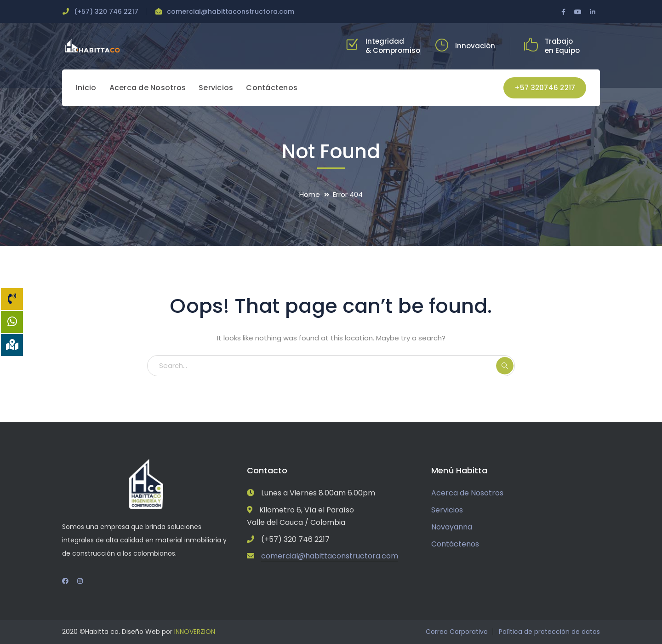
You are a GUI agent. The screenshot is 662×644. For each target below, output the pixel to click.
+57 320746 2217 (545, 88)
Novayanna (452, 527)
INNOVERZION (195, 632)
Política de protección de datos (549, 632)
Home (310, 194)
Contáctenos (455, 544)
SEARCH (505, 366)
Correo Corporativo (457, 632)
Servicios (447, 510)
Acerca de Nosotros (467, 493)
